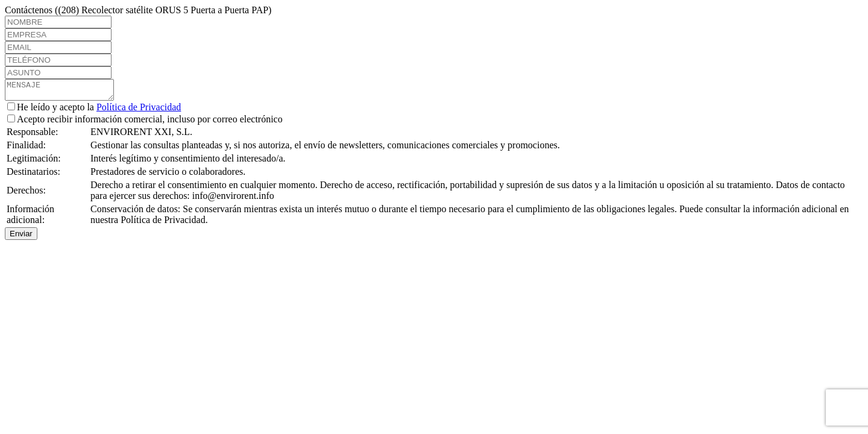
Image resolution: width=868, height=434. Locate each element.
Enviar (21, 237)
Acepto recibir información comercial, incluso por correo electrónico (145, 123)
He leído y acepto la (94, 111)
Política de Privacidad (139, 111)
